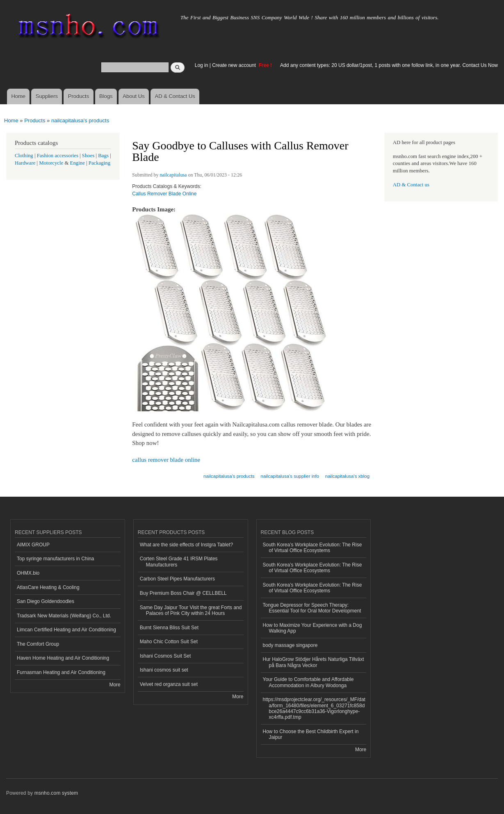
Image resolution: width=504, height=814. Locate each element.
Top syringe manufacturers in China (56, 559)
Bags (103, 156)
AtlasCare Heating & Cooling (48, 587)
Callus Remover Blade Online (164, 194)
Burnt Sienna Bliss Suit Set (169, 628)
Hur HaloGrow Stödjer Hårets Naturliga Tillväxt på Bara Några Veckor (314, 662)
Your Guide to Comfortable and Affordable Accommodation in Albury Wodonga (308, 682)
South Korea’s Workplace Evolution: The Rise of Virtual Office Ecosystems (312, 548)
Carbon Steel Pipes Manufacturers (177, 579)
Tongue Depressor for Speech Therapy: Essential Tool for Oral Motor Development (312, 608)
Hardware (25, 163)
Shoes (88, 156)
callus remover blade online (166, 460)
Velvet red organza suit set (169, 684)
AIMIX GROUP (33, 545)
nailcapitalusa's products (80, 120)
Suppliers (47, 96)
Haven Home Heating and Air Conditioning (63, 658)
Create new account (235, 65)
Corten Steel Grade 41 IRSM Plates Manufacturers (179, 562)
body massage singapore (290, 645)
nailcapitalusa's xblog (347, 476)
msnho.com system (56, 793)
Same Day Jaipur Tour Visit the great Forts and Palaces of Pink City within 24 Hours (191, 610)
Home (18, 96)
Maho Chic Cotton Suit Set (169, 642)
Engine (78, 163)
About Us (133, 96)
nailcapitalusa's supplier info (290, 476)
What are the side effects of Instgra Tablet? (186, 545)
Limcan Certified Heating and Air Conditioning (66, 630)
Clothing (24, 156)
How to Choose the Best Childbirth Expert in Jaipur (311, 734)
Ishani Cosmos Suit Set (165, 656)
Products (79, 96)
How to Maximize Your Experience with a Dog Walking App (312, 628)
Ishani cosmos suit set (164, 670)
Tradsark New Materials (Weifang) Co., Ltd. (64, 616)
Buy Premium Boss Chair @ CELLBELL (183, 593)
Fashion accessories (58, 156)
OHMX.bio (28, 573)
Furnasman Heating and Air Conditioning (61, 672)
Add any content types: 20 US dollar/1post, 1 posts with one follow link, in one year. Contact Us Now (389, 65)
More (115, 685)
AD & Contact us (411, 185)
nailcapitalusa (173, 175)
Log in (202, 65)
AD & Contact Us (175, 96)
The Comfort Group (38, 644)
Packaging (99, 163)
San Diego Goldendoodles (46, 601)
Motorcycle (51, 163)
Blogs (106, 96)
